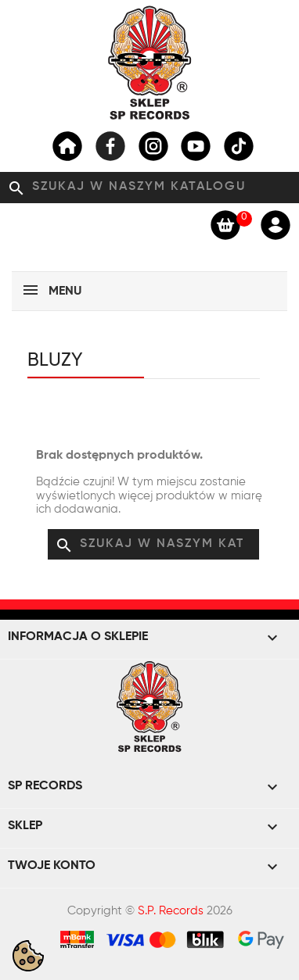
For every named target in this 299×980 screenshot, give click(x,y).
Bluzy (55, 360)
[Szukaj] (149, 188)
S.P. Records (171, 911)
